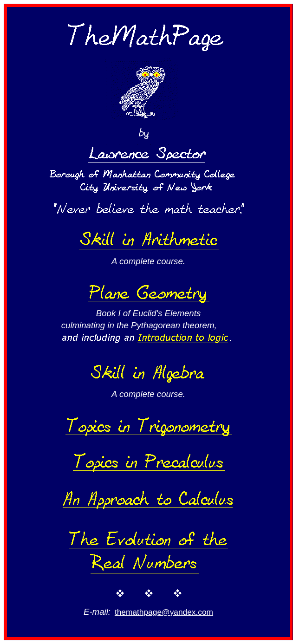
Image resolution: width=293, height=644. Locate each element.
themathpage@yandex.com (164, 612)
